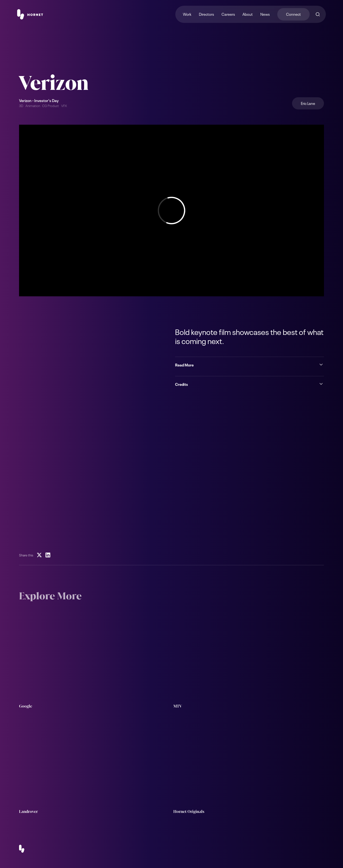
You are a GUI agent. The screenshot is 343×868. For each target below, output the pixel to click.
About (248, 14)
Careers (228, 14)
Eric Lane (308, 103)
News (265, 14)
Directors (206, 14)
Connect (293, 14)
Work (187, 14)
